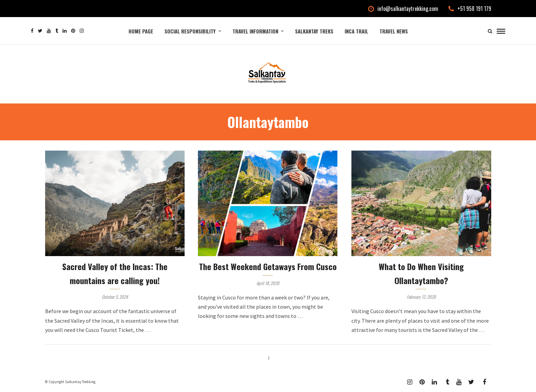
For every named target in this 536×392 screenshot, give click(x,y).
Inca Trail (356, 31)
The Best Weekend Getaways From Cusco (268, 266)
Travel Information (255, 31)
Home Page (141, 31)
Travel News (394, 31)
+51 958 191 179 (470, 9)
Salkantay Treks (314, 31)
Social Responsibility (190, 31)
